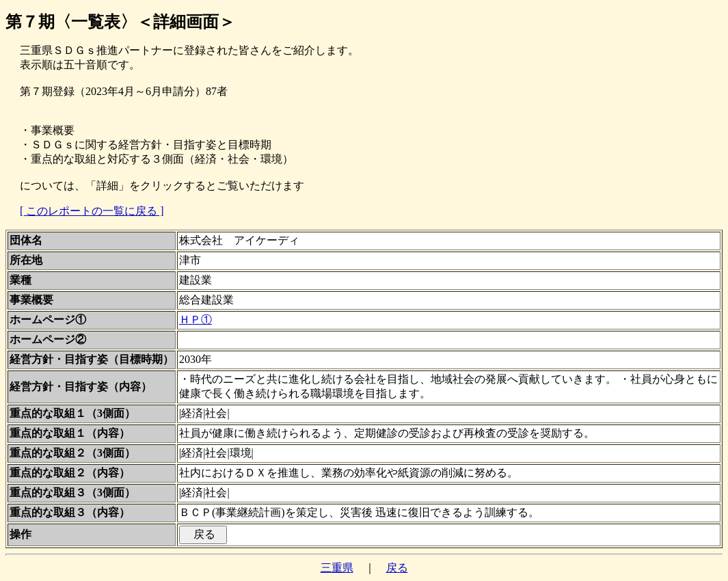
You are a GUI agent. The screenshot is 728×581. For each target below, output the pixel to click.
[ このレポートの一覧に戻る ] (92, 211)
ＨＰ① (196, 320)
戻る (397, 568)
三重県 (337, 568)
